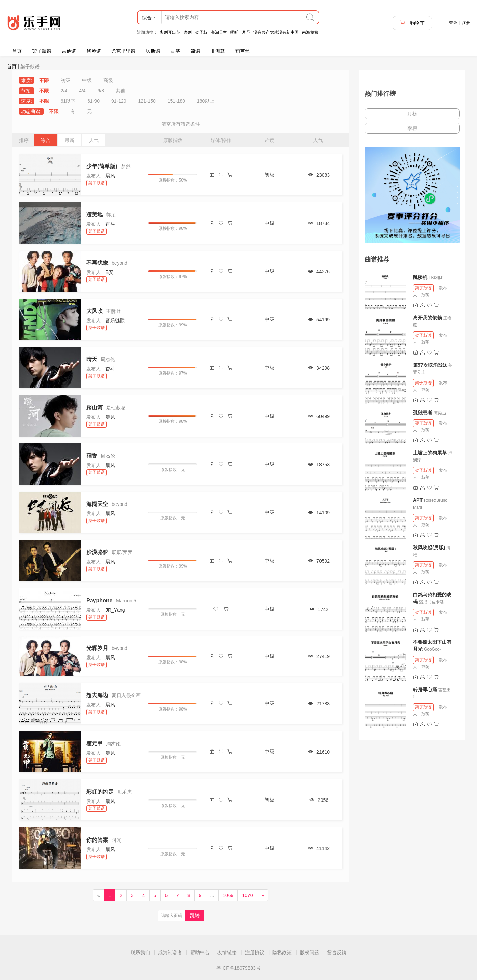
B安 (109, 272)
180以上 (206, 101)
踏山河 (94, 407)
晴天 (92, 359)
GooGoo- (432, 649)
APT (418, 500)
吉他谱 (69, 51)
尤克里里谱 (123, 51)
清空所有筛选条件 (181, 124)
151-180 (176, 101)
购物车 (412, 23)
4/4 (82, 91)
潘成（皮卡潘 (432, 602)
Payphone (99, 600)
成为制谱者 (170, 952)
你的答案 (97, 840)
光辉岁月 (97, 648)
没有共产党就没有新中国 (276, 32)
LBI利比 (436, 278)
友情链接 (227, 952)
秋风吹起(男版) (429, 548)
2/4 (64, 91)
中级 (87, 80)
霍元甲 (94, 743)
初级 (65, 80)
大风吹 (94, 311)
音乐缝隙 (115, 320)
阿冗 (116, 840)
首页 (17, 51)
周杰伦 (108, 359)
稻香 (92, 456)
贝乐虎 (124, 792)
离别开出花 (170, 32)
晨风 (110, 176)
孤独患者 (423, 412)
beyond (120, 263)
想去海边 (97, 695)
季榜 (412, 128)
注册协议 (255, 952)
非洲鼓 (218, 51)
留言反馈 (337, 952)
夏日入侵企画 (126, 695)
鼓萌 (425, 295)
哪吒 (234, 32)
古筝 (175, 51)
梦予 (246, 32)
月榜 (412, 114)
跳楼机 (420, 277)
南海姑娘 (310, 32)
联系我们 (140, 952)
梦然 (126, 166)
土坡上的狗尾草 (430, 453)
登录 (453, 23)
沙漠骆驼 (97, 552)
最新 (70, 140)
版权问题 (309, 952)
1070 (247, 895)
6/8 (101, 91)
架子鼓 (201, 32)
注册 (466, 23)
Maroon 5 (126, 601)
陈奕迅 (440, 413)
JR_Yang (115, 610)
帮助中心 (200, 952)
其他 (121, 91)
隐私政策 (282, 952)
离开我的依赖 (427, 318)
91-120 (119, 101)
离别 (187, 32)
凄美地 (94, 215)
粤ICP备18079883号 (238, 968)
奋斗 (110, 224)
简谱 (195, 51)
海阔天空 (219, 32)
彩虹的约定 (100, 792)
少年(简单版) (102, 166)
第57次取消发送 (430, 365)
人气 (94, 140)
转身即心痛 (425, 690)
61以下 (68, 101)
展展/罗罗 (122, 552)
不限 (44, 80)
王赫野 (113, 311)
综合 (45, 140)
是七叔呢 (116, 408)
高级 (108, 80)
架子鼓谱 (42, 51)
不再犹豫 (97, 263)
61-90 (93, 101)
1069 (228, 895)
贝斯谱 (153, 51)
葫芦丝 (243, 51)
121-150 (147, 101)
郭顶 (111, 215)
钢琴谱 (94, 51)
